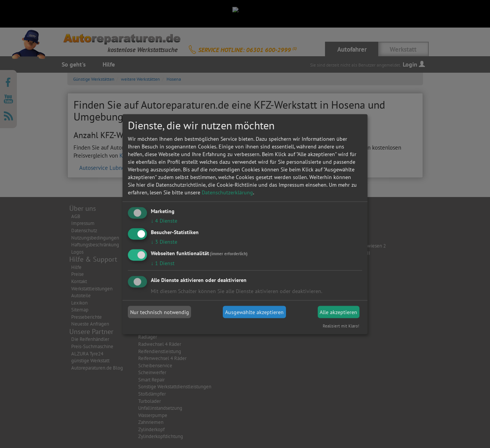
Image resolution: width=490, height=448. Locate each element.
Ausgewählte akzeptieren (254, 312)
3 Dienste (164, 241)
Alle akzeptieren (338, 312)
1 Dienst (163, 263)
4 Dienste (164, 221)
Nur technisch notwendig (160, 312)
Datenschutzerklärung (227, 192)
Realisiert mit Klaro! (341, 326)
